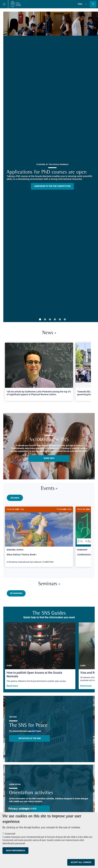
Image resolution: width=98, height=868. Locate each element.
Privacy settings (19, 809)
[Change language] (85, 4)
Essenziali (10, 834)
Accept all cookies (81, 862)
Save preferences (15, 851)
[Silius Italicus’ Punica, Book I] (39, 537)
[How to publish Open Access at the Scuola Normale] (40, 654)
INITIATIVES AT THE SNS (30, 737)
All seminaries (16, 592)
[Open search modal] (93, 4)
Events (49, 489)
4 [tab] (55, 320)
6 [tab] (65, 320)
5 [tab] (60, 320)
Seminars (49, 583)
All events (15, 498)
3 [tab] (50, 320)
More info (49, 458)
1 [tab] (40, 320)
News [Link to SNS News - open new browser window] (49, 333)
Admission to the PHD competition (52, 186)
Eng (80, 4)
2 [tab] (45, 320)
